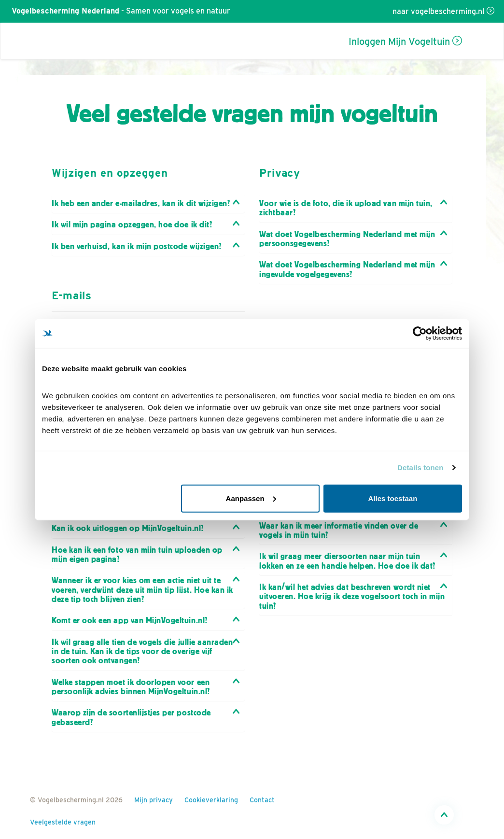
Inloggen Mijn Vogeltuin (399, 42)
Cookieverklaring (211, 800)
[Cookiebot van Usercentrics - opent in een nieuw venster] (420, 334)
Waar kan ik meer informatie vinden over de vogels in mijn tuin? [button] (339, 531)
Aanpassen (251, 498)
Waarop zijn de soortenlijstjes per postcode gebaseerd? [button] (131, 717)
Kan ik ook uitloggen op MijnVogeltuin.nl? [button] (128, 528)
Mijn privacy (154, 800)
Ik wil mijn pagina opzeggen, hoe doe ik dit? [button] (132, 225)
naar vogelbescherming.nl (438, 11)
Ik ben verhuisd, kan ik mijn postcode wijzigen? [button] (137, 246)
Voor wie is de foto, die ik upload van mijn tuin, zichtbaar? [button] (346, 208)
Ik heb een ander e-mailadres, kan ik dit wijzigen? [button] (141, 203)
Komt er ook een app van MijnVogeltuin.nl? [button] (130, 621)
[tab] (148, 203)
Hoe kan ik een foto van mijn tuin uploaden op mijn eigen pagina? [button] (137, 555)
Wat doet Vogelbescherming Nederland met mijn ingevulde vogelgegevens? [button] (347, 269)
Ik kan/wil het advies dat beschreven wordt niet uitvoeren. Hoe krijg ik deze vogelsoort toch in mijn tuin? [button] (352, 597)
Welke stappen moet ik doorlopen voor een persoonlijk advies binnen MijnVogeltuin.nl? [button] (131, 687)
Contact (262, 800)
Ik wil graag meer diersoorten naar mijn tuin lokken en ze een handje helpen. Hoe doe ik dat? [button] (347, 561)
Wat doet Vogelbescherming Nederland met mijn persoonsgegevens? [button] (347, 239)
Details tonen (420, 468)
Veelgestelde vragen (63, 822)
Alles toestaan (393, 498)
